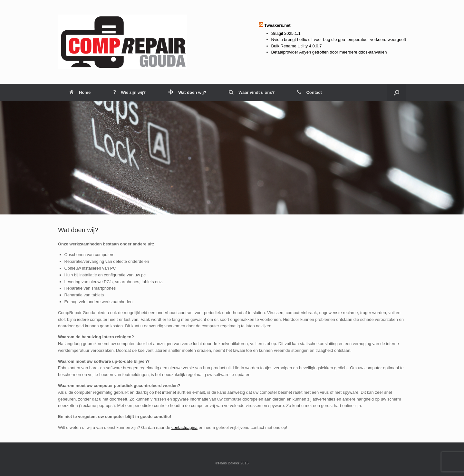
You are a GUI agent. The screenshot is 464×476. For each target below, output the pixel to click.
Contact (309, 92)
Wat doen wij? (187, 92)
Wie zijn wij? (129, 92)
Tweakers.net (277, 25)
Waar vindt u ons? (252, 92)
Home (80, 92)
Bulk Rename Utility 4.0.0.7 (297, 46)
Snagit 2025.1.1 (286, 33)
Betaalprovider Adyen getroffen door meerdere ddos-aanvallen (329, 52)
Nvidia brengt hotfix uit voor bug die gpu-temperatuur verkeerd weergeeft (339, 40)
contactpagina (184, 427)
